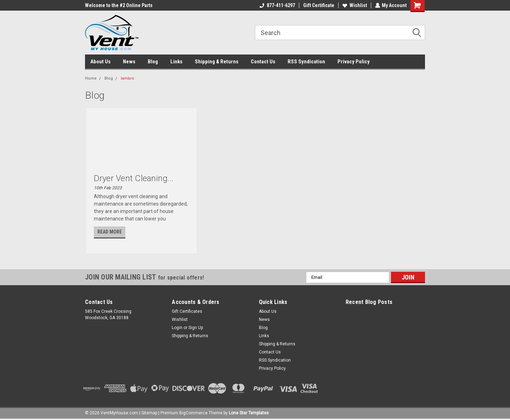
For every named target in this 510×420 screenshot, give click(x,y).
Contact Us (263, 62)
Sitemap (149, 413)
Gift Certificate (318, 5)
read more (110, 232)
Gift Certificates (187, 311)
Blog (153, 62)
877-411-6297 (277, 5)
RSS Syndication (306, 62)
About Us (100, 62)
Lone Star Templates (249, 413)
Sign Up (196, 328)
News (129, 62)
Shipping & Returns (217, 62)
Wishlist (354, 5)
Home (91, 78)
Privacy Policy (354, 62)
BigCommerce (193, 413)
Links (176, 62)
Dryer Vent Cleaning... (134, 178)
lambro (127, 78)
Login (177, 328)
